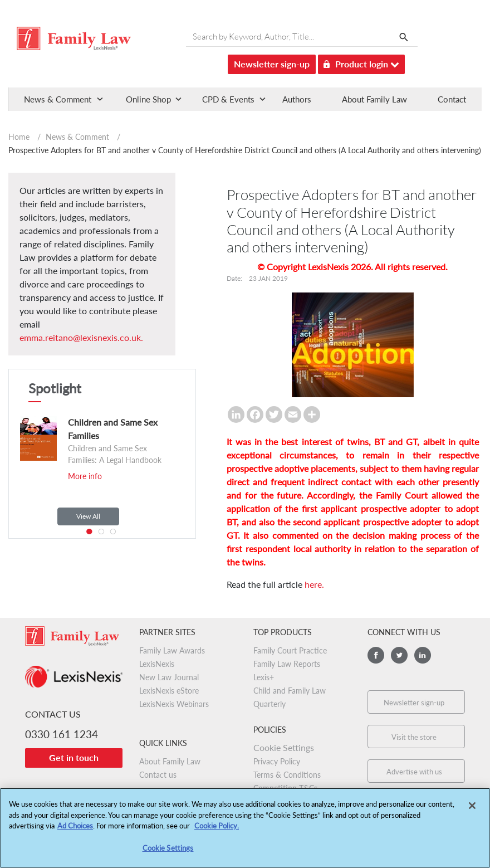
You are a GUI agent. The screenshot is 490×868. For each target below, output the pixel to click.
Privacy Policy (277, 761)
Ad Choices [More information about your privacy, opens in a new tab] (75, 830)
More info (85, 476)
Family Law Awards (172, 650)
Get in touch (74, 757)
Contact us (158, 775)
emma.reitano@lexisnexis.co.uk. (81, 337)
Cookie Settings (284, 747)
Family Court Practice (290, 650)
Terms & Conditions (287, 775)
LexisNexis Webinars (174, 704)
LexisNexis (157, 664)
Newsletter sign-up (272, 64)
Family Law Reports (287, 664)
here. (314, 584)
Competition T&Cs (285, 788)
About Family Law (374, 99)
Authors (297, 99)
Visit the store (414, 737)
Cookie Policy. (217, 830)
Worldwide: (68, 791)
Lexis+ (264, 677)
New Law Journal (169, 677)
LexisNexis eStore (169, 691)
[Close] (472, 810)
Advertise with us (414, 772)
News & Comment (77, 137)
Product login (361, 62)
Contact (452, 99)
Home (19, 137)
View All (88, 516)
